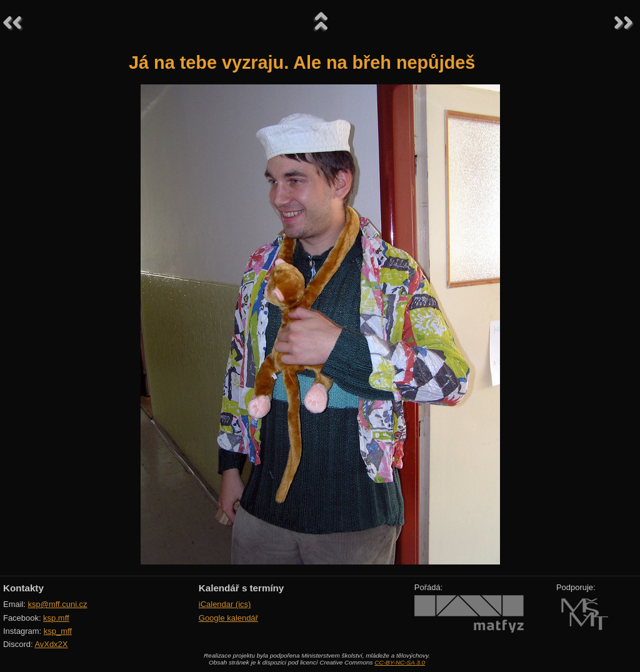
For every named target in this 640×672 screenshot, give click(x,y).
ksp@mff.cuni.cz (58, 604)
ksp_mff (58, 631)
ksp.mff (56, 618)
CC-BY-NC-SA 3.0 (400, 662)
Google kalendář (228, 618)
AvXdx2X (51, 644)
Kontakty (23, 588)
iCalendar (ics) (225, 604)
